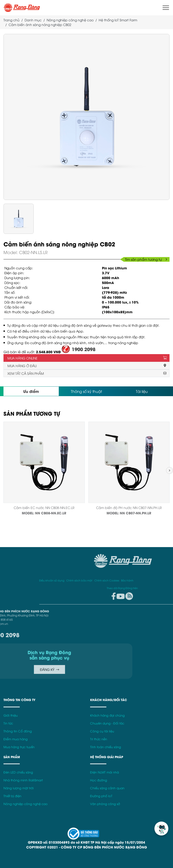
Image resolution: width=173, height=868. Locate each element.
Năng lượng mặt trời (19, 788)
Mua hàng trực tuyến (19, 747)
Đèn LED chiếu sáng (18, 772)
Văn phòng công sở (105, 804)
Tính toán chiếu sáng (106, 747)
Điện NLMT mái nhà (104, 772)
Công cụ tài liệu (102, 731)
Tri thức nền (99, 739)
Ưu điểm (31, 391)
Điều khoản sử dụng (114, 580)
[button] (170, 470)
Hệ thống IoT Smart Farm (118, 20)
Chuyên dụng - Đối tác (107, 723)
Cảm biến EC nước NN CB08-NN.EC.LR (44, 507)
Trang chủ (11, 20)
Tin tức (8, 723)
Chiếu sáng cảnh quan (107, 788)
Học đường (99, 780)
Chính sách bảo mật (142, 580)
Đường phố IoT (101, 796)
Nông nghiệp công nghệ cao (70, 20)
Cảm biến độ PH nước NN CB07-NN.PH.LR (129, 507)
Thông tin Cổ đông (18, 731)
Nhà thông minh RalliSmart (23, 780)
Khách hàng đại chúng (107, 715)
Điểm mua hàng (16, 739)
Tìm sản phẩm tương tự (146, 259)
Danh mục (33, 20)
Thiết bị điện (12, 796)
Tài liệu (142, 391)
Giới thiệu (11, 715)
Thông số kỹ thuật (86, 391)
